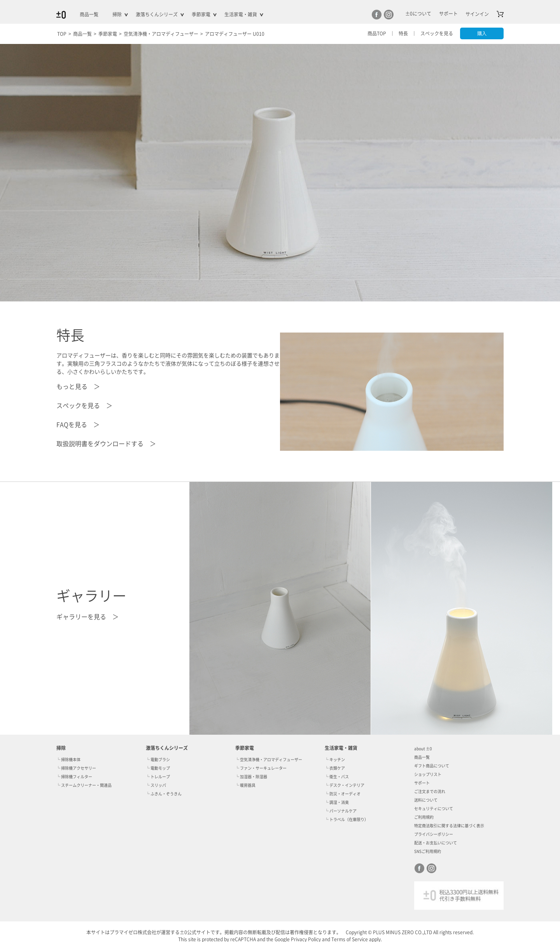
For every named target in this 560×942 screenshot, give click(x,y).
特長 (402, 33)
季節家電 (201, 14)
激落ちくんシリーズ (157, 14)
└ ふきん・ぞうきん (164, 794)
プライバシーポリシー (434, 834)
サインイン (477, 14)
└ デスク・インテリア (345, 785)
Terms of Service (350, 939)
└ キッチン (335, 760)
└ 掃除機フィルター (74, 777)
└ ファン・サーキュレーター (261, 768)
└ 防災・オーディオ (343, 794)
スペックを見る (435, 33)
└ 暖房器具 (245, 785)
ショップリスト (428, 774)
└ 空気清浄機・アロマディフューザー (269, 760)
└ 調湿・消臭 (337, 802)
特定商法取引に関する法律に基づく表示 (449, 826)
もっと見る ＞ (78, 387)
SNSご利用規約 (428, 851)
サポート (422, 783)
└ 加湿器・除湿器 (251, 777)
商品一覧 (89, 14)
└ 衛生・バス (337, 777)
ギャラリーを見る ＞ (87, 617)
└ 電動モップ (158, 768)
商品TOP (375, 33)
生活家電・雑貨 (241, 14)
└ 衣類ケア (335, 768)
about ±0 (423, 749)
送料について (426, 800)
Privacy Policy (306, 939)
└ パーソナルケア (341, 811)
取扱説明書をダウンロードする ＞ (106, 444)
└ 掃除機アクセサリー (76, 768)
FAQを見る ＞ (78, 425)
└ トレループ (158, 777)
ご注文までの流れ (430, 791)
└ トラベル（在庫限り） (346, 819)
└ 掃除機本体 (68, 760)
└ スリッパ (156, 785)
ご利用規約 (424, 817)
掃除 (117, 14)
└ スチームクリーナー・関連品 (84, 785)
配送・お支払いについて (436, 843)
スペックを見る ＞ (84, 406)
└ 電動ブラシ (158, 760)
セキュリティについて (434, 809)
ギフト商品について (432, 766)
